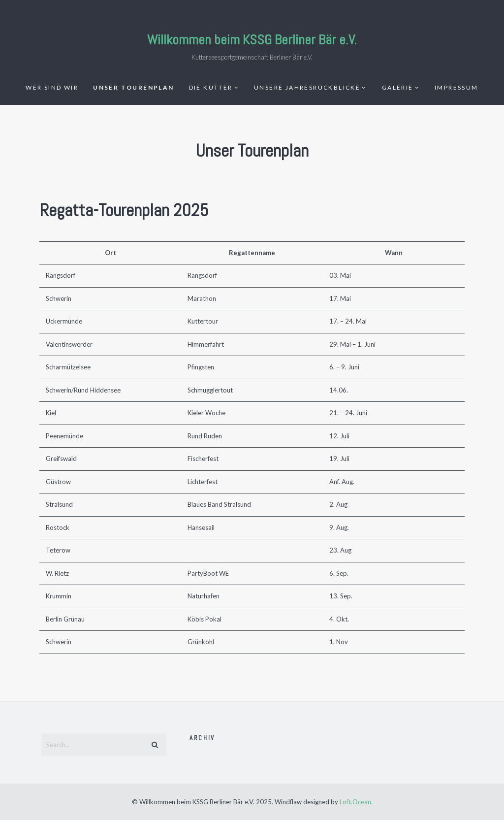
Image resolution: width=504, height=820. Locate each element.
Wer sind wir (52, 87)
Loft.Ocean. (356, 802)
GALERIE (398, 87)
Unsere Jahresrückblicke (307, 87)
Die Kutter (211, 87)
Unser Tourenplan (133, 87)
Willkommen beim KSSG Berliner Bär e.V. (252, 40)
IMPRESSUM (457, 87)
